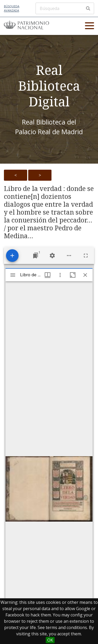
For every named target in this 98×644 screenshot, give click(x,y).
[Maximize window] (73, 275)
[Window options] (60, 275)
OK (50, 640)
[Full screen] (86, 256)
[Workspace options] (69, 256)
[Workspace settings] (52, 256)
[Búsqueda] (65, 8)
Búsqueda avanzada (12, 8)
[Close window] (85, 275)
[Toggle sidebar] (13, 275)
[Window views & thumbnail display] (48, 275)
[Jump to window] (36, 256)
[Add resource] (12, 256)
